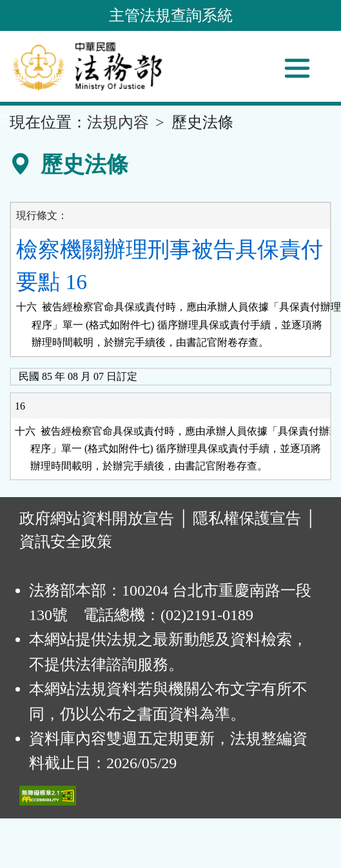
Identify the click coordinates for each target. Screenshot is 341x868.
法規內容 (118, 122)
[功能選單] (297, 68)
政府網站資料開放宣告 (97, 518)
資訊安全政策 (66, 542)
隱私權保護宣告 (247, 518)
